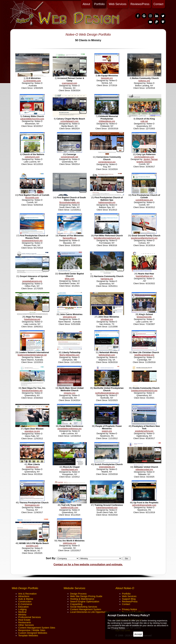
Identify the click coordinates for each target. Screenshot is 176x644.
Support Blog (129, 599)
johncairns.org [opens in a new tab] (69, 317)
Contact (158, 4)
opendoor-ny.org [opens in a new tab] (32, 431)
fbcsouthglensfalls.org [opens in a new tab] (69, 202)
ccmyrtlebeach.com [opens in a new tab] (69, 121)
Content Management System (86, 609)
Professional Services (29, 617)
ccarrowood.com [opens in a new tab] (69, 83)
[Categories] (101, 558)
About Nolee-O (125, 588)
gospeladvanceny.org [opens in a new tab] (32, 281)
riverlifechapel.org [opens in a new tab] (70, 469)
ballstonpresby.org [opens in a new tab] (107, 202)
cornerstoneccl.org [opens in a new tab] (107, 162)
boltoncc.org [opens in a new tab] (144, 81)
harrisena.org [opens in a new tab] (107, 279)
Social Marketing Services (84, 607)
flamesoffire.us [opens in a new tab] (70, 238)
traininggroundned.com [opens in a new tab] (107, 507)
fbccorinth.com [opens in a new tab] (32, 197)
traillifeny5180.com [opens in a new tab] (70, 507)
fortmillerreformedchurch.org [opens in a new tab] (107, 238)
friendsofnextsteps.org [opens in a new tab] (32, 390)
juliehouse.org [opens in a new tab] (70, 543)
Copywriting (76, 604)
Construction (25, 602)
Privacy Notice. (118, 628)
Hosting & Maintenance (82, 599)
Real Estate (24, 620)
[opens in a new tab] (33, 76)
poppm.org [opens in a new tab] (107, 431)
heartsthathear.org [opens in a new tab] (144, 276)
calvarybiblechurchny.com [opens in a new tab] (32, 119)
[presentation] (138, 16)
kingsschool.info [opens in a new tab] (144, 317)
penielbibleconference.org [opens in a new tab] (70, 429)
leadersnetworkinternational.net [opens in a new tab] (32, 355)
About (86, 4)
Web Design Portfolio (25, 588)
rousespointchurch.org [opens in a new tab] (32, 240)
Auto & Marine (26, 599)
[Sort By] (68, 558)
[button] (126, 558)
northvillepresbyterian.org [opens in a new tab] (107, 393)
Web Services (117, 4)
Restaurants (25, 622)
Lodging (22, 609)
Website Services (74, 588)
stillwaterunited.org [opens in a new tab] (144, 469)
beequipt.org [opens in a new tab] (107, 78)
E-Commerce (25, 604)
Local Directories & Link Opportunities (90, 612)
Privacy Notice (130, 609)
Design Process (78, 594)
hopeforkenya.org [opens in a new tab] (32, 319)
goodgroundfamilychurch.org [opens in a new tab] (144, 238)
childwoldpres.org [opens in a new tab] (107, 121)
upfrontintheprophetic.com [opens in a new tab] (144, 505)
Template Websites (28, 636)
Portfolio (99, 4)
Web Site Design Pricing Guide (86, 596)
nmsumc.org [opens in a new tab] (69, 393)
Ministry (22, 615)
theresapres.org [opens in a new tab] (32, 505)
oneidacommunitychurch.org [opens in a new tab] (144, 390)
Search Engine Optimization (85, 602)
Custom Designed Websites (33, 633)
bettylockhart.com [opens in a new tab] (107, 355)
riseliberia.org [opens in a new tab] (32, 467)
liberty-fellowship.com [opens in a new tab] (69, 355)
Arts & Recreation (27, 594)
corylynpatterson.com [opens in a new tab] (144, 157)
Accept (138, 634)
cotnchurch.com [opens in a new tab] (32, 157)
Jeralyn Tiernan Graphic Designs (147, 160)
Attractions (24, 596)
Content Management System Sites (37, 628)
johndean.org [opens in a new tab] (107, 319)
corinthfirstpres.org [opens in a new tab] (144, 200)
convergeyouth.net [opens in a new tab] (70, 157)
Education (23, 607)
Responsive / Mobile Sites (32, 630)
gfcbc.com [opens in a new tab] (69, 279)
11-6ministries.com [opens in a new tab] (32, 81)
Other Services (26, 625)
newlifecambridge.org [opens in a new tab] (144, 355)
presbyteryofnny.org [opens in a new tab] (144, 431)
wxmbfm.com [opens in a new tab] (32, 546)
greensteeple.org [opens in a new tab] (107, 467)
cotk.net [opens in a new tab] (144, 121)
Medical (22, 612)
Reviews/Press (140, 4)
